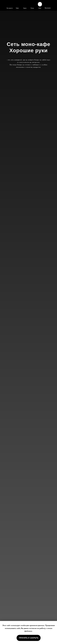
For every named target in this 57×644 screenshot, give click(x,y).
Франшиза (48, 8)
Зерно (25, 8)
